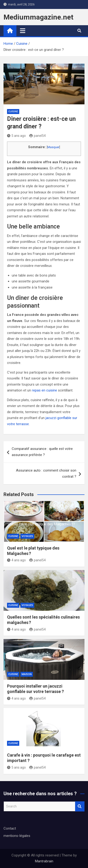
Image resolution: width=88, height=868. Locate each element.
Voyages (27, 536)
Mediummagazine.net (38, 17)
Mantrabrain (44, 861)
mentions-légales (17, 836)
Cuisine (13, 112)
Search (80, 806)
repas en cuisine (44, 390)
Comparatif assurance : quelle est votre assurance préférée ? (42, 452)
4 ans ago (16, 560)
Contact (10, 828)
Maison (27, 674)
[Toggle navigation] (23, 31)
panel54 (38, 136)
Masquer (53, 147)
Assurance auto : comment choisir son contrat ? (46, 473)
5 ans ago (16, 136)
